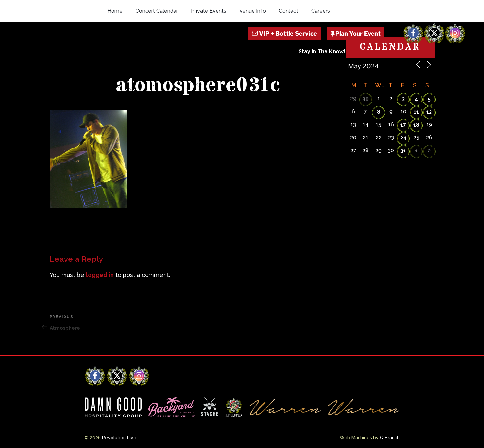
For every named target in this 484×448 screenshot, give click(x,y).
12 (429, 112)
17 (403, 125)
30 (366, 99)
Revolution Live (119, 438)
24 (403, 138)
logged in (100, 275)
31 (403, 151)
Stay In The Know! (322, 51)
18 (416, 125)
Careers (321, 11)
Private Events (209, 11)
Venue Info (253, 11)
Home (115, 11)
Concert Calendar (157, 11)
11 (416, 112)
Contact (289, 11)
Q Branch (390, 438)
